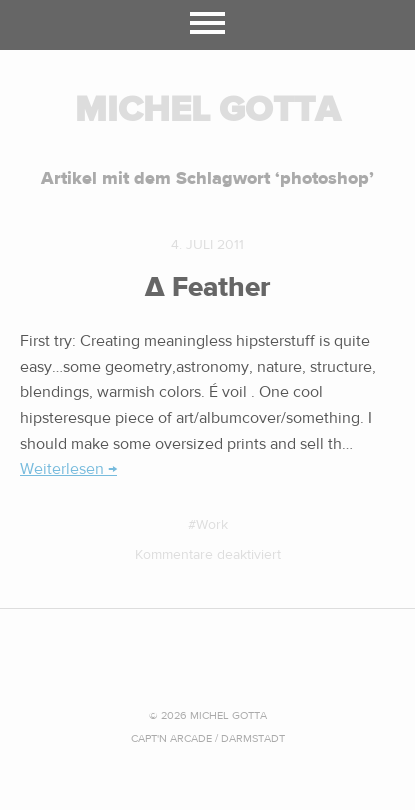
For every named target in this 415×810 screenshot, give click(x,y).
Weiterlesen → (68, 469)
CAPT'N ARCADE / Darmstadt (208, 738)
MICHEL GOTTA (207, 109)
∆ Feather (208, 287)
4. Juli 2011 (207, 245)
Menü (207, 25)
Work (212, 525)
